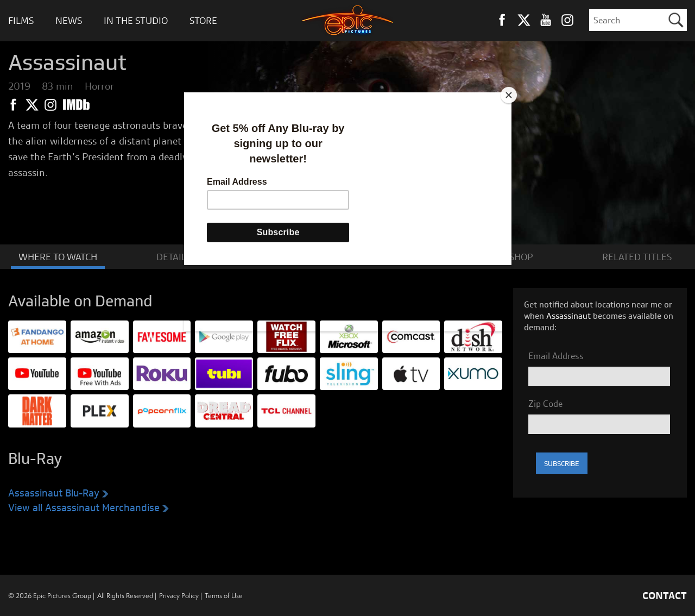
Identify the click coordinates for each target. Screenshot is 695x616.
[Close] (509, 95)
